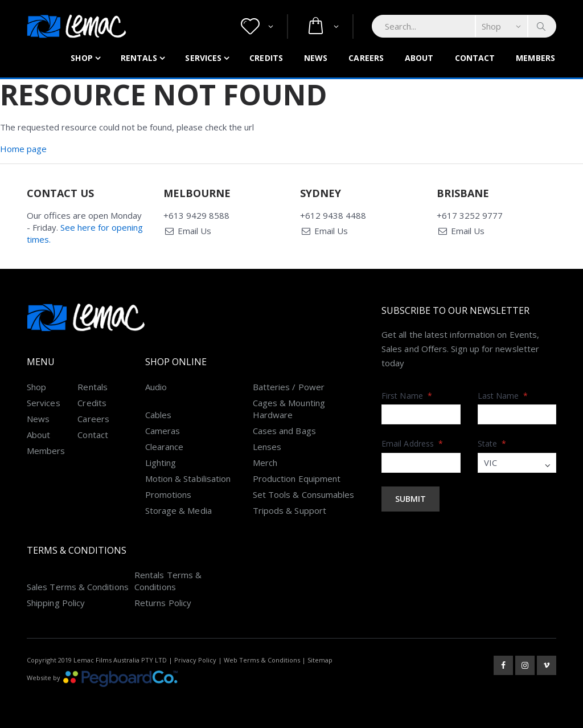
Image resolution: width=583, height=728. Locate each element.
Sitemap (320, 660)
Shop (81, 58)
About (419, 58)
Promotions (169, 494)
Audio (156, 387)
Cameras (163, 431)
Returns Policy (163, 603)
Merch (265, 463)
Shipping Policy (56, 603)
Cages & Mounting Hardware (289, 409)
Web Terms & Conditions (262, 660)
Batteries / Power (289, 387)
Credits (266, 58)
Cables (158, 415)
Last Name (503, 396)
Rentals (139, 58)
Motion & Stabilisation (188, 478)
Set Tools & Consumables (304, 494)
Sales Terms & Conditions (78, 587)
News (316, 58)
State (492, 443)
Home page (23, 149)
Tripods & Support (290, 510)
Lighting (161, 463)
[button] (257, 26)
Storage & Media (178, 510)
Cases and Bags (284, 431)
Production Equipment (297, 478)
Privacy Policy (195, 660)
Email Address (412, 443)
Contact (475, 58)
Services (203, 58)
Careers (366, 58)
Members (535, 58)
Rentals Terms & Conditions (168, 581)
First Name (407, 396)
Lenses (267, 447)
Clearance (165, 447)
